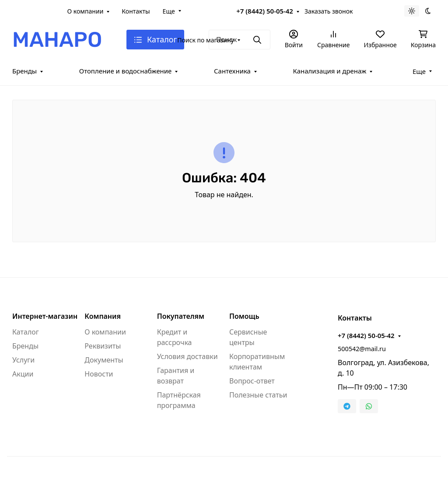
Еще (169, 11)
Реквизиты (103, 346)
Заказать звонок (329, 11)
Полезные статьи (258, 395)
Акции (23, 374)
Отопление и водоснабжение (126, 71)
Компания (103, 316)
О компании (86, 11)
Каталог (26, 332)
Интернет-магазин (45, 316)
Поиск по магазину (205, 40)
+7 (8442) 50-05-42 (265, 11)
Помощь (244, 316)
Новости (99, 374)
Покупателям (181, 316)
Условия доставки (187, 356)
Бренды (24, 71)
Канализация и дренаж (330, 71)
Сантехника (232, 71)
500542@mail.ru (362, 349)
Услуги (23, 360)
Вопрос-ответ (252, 381)
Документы (104, 360)
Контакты (136, 11)
